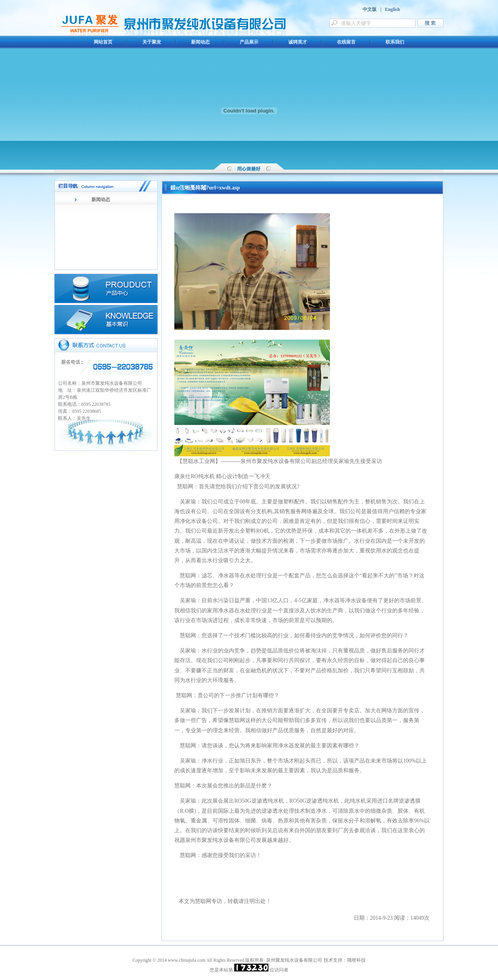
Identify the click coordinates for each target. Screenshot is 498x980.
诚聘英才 (298, 42)
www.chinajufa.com (187, 960)
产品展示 (249, 42)
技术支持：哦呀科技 (345, 960)
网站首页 (103, 42)
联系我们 (395, 42)
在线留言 (346, 42)
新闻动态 (200, 42)
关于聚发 (152, 42)
